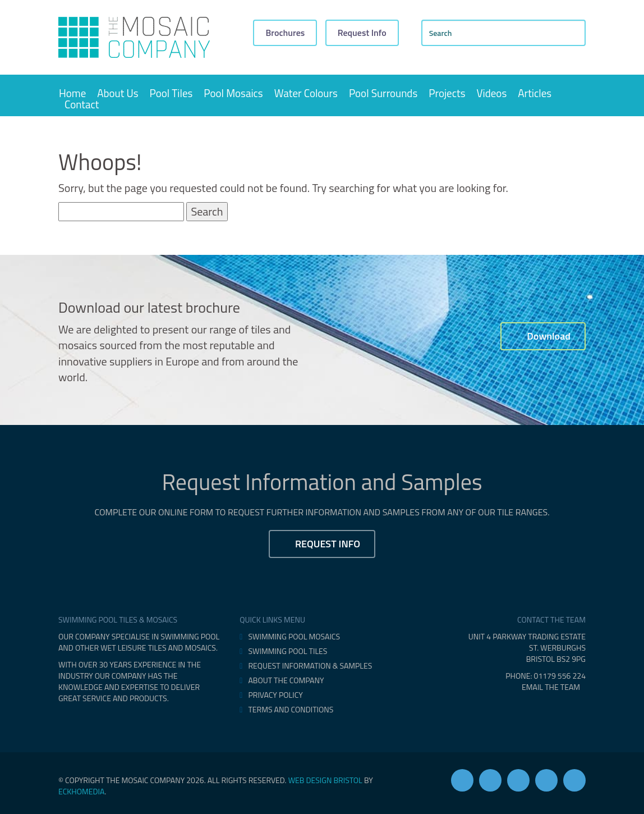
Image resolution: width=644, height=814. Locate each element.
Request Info (362, 33)
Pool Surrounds (383, 93)
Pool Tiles (171, 93)
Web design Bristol (325, 780)
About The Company (286, 680)
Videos (492, 93)
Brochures (285, 33)
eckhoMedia (81, 791)
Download (543, 336)
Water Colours (306, 93)
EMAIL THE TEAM (554, 687)
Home (72, 93)
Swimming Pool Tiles (287, 651)
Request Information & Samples (310, 666)
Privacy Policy (275, 695)
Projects (447, 93)
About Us (118, 93)
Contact (82, 104)
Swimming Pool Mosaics (294, 637)
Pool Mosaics (233, 93)
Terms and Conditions (291, 710)
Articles (535, 93)
